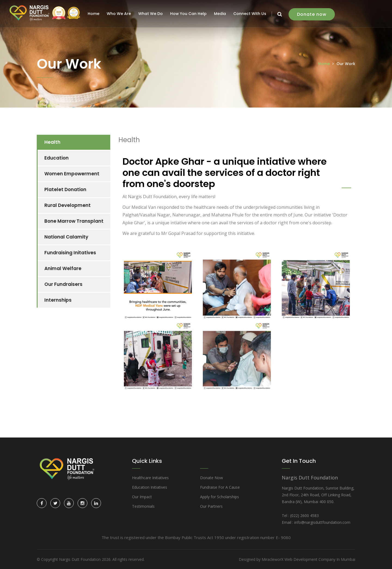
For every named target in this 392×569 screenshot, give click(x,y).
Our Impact (142, 497)
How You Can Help (189, 14)
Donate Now (212, 478)
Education (56, 158)
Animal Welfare (63, 268)
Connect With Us (251, 14)
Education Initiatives (150, 487)
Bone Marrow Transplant (74, 221)
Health (52, 142)
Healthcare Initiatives (150, 478)
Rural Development (68, 205)
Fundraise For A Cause (220, 487)
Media (221, 14)
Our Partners (211, 506)
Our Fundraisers (63, 284)
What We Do (151, 14)
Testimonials (143, 506)
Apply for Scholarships (220, 497)
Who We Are (120, 14)
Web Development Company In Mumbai (320, 559)
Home (94, 14)
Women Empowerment (72, 174)
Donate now (313, 14)
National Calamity (66, 237)
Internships (58, 300)
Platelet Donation (65, 189)
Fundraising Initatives (70, 253)
